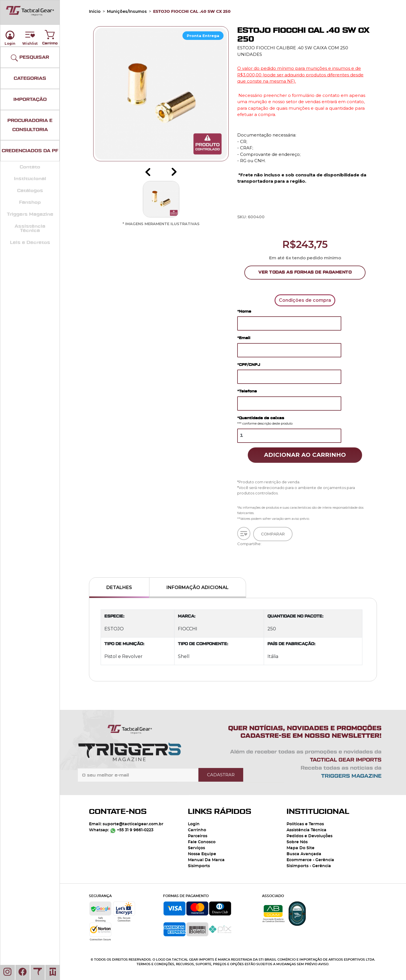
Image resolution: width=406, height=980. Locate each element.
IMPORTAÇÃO (30, 99)
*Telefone (247, 391)
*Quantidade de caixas (265, 421)
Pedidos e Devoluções (309, 836)
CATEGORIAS (30, 78)
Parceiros (198, 836)
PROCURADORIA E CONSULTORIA (30, 125)
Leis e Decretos (30, 243)
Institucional (30, 179)
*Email (244, 338)
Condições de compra (305, 300)
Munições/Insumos (127, 11)
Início (95, 11)
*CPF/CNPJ (249, 365)
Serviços (196, 848)
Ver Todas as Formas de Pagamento (305, 272)
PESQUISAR (30, 58)
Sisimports (199, 866)
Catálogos (30, 191)
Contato (30, 167)
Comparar (273, 536)
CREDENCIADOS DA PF (30, 151)
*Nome (244, 311)
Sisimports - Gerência (309, 866)
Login (194, 824)
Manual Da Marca (206, 860)
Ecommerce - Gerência (310, 860)
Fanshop (30, 202)
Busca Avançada (304, 854)
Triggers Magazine (30, 214)
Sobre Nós (297, 842)
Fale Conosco (202, 842)
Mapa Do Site (301, 848)
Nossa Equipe (202, 854)
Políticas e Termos (305, 824)
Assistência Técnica (30, 229)
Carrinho (50, 33)
